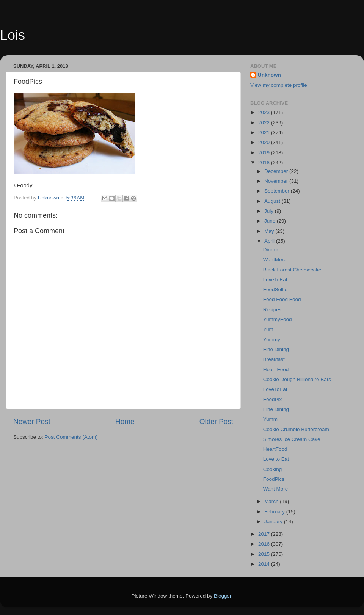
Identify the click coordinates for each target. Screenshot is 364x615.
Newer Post (32, 421)
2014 (265, 564)
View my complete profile (279, 85)
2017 (265, 534)
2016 (265, 544)
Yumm (270, 419)
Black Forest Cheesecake (292, 270)
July (270, 211)
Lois (13, 35)
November (277, 181)
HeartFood (275, 449)
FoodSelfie (275, 289)
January (274, 522)
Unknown (269, 75)
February (275, 512)
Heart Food (276, 369)
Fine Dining (276, 349)
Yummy (272, 340)
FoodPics (274, 479)
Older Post (216, 421)
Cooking (273, 469)
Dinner (271, 250)
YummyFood (278, 319)
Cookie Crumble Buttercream (296, 429)
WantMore (275, 260)
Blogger (223, 596)
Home (125, 421)
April (270, 241)
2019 (265, 153)
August (273, 201)
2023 (265, 112)
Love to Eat (276, 459)
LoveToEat (275, 280)
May (270, 231)
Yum (268, 329)
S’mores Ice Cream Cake (292, 439)
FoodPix (273, 399)
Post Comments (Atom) (71, 437)
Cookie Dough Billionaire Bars (297, 379)
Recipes (272, 310)
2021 (265, 133)
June (271, 221)
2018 (265, 162)
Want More (276, 489)
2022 (265, 123)
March (272, 501)
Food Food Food (282, 299)
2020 (265, 142)
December (277, 171)
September (278, 191)
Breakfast (274, 359)
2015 (265, 554)
